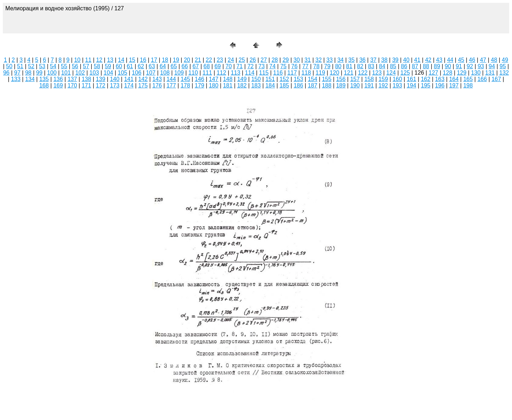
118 (306, 73)
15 (132, 60)
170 (72, 85)
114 (250, 73)
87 (415, 66)
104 (108, 73)
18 (165, 60)
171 (87, 85)
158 (369, 79)
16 (143, 60)
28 (275, 60)
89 (437, 66)
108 (165, 73)
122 (363, 73)
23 (220, 60)
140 (115, 79)
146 (200, 79)
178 (185, 85)
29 (286, 60)
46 (472, 60)
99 (39, 73)
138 (87, 79)
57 (86, 66)
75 (283, 66)
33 (330, 60)
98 (28, 73)
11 (88, 60)
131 (490, 73)
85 (393, 66)
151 (270, 79)
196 (440, 85)
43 (439, 60)
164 (454, 79)
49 (505, 60)
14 (121, 60)
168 (44, 85)
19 (176, 60)
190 (355, 85)
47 (483, 60)
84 (382, 66)
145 (185, 79)
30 (297, 60)
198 (468, 85)
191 (369, 85)
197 (454, 85)
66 (185, 66)
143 (157, 79)
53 (42, 66)
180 (214, 85)
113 (236, 73)
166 (482, 79)
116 (278, 73)
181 (228, 85)
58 (97, 66)
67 (196, 66)
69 (218, 66)
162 (426, 79)
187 (313, 85)
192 (383, 85)
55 (64, 66)
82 (360, 66)
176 (157, 85)
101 (66, 73)
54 (53, 66)
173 (115, 85)
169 (58, 85)
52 (31, 66)
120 (334, 73)
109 (179, 73)
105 (122, 73)
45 (461, 60)
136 (58, 79)
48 (494, 60)
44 (450, 60)
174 (129, 85)
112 (221, 73)
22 (209, 60)
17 (154, 60)
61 (130, 66)
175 (143, 85)
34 (341, 60)
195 (426, 85)
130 (476, 73)
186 (298, 85)
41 (417, 60)
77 (305, 66)
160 (397, 79)
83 (371, 66)
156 (341, 79)
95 (503, 66)
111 (207, 73)
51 (20, 66)
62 (141, 66)
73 (262, 66)
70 (229, 66)
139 (100, 79)
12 (99, 60)
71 (240, 66)
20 (187, 60)
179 (200, 85)
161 (412, 79)
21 (198, 60)
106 (137, 73)
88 (426, 66)
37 (373, 60)
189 (341, 85)
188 (327, 85)
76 (294, 66)
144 (171, 79)
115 (264, 73)
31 (308, 60)
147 (214, 79)
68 (207, 66)
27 (264, 60)
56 (75, 66)
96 (6, 73)
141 (129, 79)
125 (405, 73)
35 (352, 60)
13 (110, 60)
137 (72, 79)
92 (470, 66)
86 (404, 66)
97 (17, 73)
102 (80, 73)
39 (395, 60)
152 (284, 79)
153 (298, 79)
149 (242, 79)
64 (163, 66)
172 (100, 85)
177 (171, 85)
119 (321, 73)
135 (44, 79)
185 (284, 85)
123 (377, 73)
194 (412, 85)
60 (119, 66)
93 (481, 66)
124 (391, 73)
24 (231, 60)
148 (228, 79)
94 (492, 66)
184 (270, 85)
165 (468, 79)
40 (406, 60)
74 (272, 66)
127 (434, 73)
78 (316, 66)
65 (174, 66)
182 (242, 85)
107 (151, 73)
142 (143, 79)
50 (9, 66)
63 (152, 66)
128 (447, 73)
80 (338, 66)
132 (504, 73)
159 (383, 79)
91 (459, 66)
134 (30, 79)
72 (251, 66)
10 (77, 60)
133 (16, 79)
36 (362, 60)
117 (292, 73)
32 (319, 60)
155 (327, 79)
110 (193, 73)
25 (242, 60)
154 (313, 79)
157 (355, 79)
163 (440, 79)
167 (496, 79)
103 (94, 73)
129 (462, 73)
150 (256, 79)
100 (52, 73)
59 (108, 66)
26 (253, 60)
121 (349, 73)
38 (384, 60)
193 (397, 85)
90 (448, 66)
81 (349, 66)
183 (256, 85)
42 (428, 60)
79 (327, 66)
